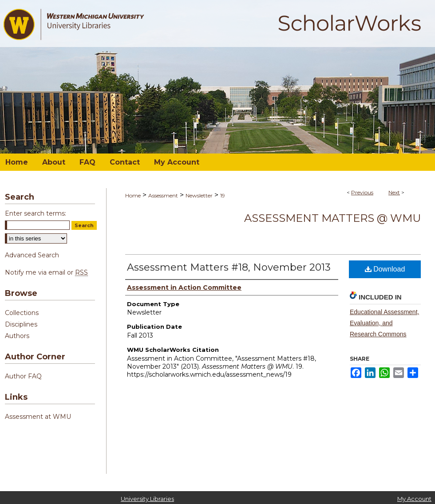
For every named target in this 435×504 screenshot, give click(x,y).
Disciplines (21, 324)
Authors (17, 336)
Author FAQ (23, 376)
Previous (362, 192)
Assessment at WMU (38, 417)
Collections (22, 313)
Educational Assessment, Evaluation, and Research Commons (384, 323)
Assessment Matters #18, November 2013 (229, 267)
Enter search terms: (36, 213)
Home (133, 195)
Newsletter (199, 195)
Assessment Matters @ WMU (332, 218)
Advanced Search (32, 255)
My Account (414, 499)
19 (223, 195)
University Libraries (147, 499)
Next (394, 192)
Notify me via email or (46, 272)
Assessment (163, 195)
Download (385, 269)
